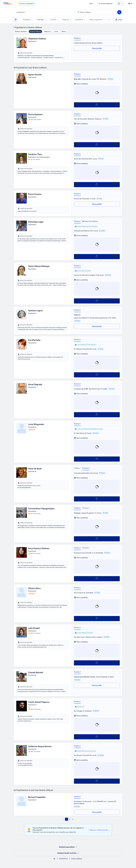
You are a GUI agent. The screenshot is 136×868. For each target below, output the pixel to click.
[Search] (119, 12)
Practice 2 (86, 468)
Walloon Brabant (21, 31)
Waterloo (47, 31)
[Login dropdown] (120, 4)
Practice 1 (77, 38)
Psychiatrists (64, 859)
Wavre (64, 31)
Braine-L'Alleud (35, 31)
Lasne (56, 31)
